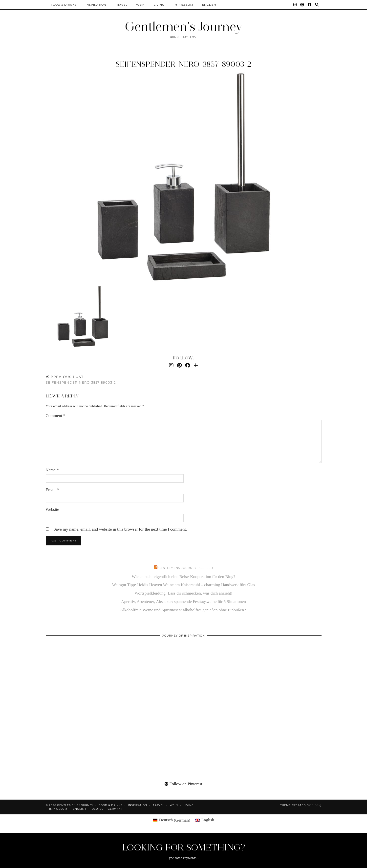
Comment (56, 416)
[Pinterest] (302, 5)
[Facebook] (310, 5)
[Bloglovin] (196, 365)
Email (52, 490)
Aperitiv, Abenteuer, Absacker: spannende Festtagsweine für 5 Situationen (183, 602)
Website (52, 509)
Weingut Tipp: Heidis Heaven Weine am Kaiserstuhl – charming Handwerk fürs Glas (183, 585)
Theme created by (301, 805)
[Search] (317, 5)
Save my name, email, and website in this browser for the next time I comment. (120, 529)
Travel (121, 5)
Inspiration (96, 5)
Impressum (183, 5)
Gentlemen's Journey (184, 27)
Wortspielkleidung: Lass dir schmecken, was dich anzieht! (184, 593)
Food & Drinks (64, 5)
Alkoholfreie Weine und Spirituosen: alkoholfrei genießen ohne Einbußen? (183, 610)
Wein (140, 5)
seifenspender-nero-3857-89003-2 (183, 64)
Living (159, 5)
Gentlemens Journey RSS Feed (186, 568)
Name (52, 470)
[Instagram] (295, 5)
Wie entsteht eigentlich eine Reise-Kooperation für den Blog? (183, 577)
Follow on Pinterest (183, 784)
